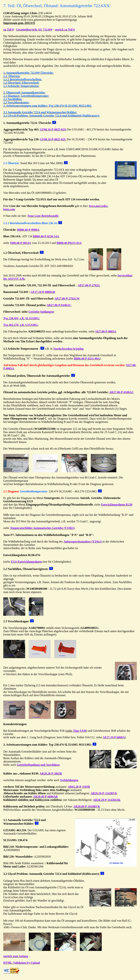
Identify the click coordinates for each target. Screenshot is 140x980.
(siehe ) (76, 731)
